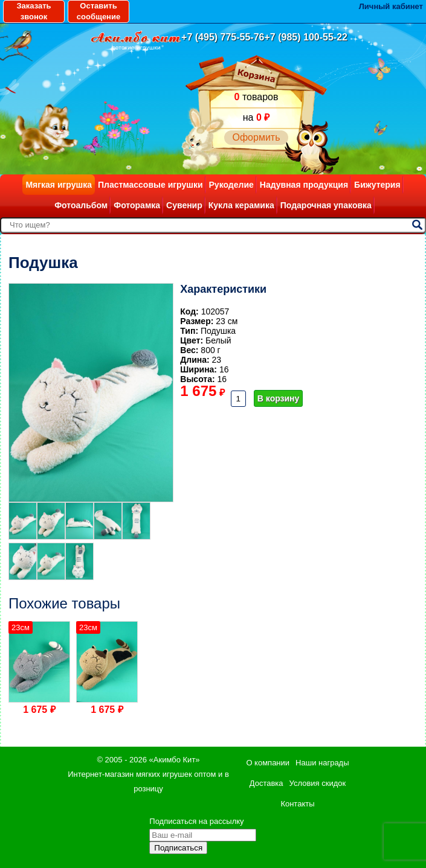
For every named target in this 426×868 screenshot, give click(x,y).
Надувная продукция (304, 185)
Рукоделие (231, 185)
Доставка (266, 783)
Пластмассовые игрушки (150, 185)
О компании (268, 763)
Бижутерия (377, 185)
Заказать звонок (34, 11)
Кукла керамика (241, 205)
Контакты (297, 804)
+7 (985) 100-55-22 (306, 37)
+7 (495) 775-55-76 (223, 37)
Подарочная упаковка (326, 205)
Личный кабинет (391, 6)
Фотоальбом (81, 205)
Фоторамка (137, 205)
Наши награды (322, 763)
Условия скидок (318, 783)
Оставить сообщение (98, 11)
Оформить (256, 137)
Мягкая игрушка (59, 185)
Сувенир (184, 205)
